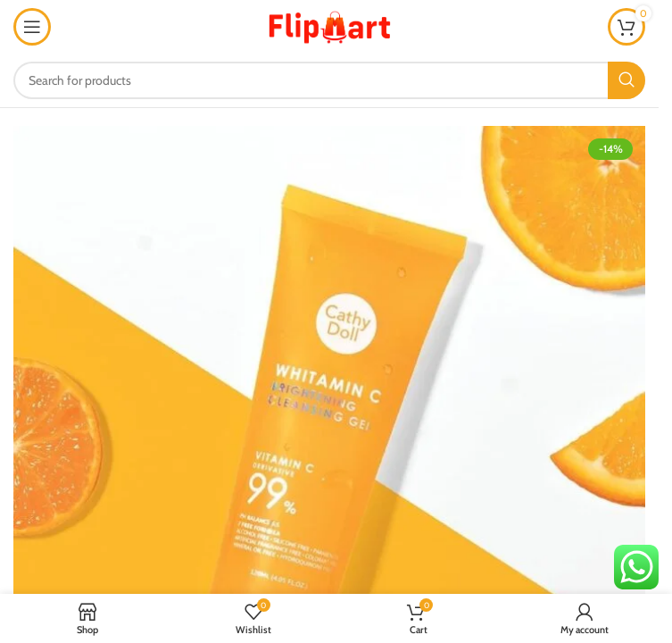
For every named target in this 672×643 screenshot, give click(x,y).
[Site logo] (329, 25)
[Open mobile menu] (32, 27)
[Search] (329, 80)
